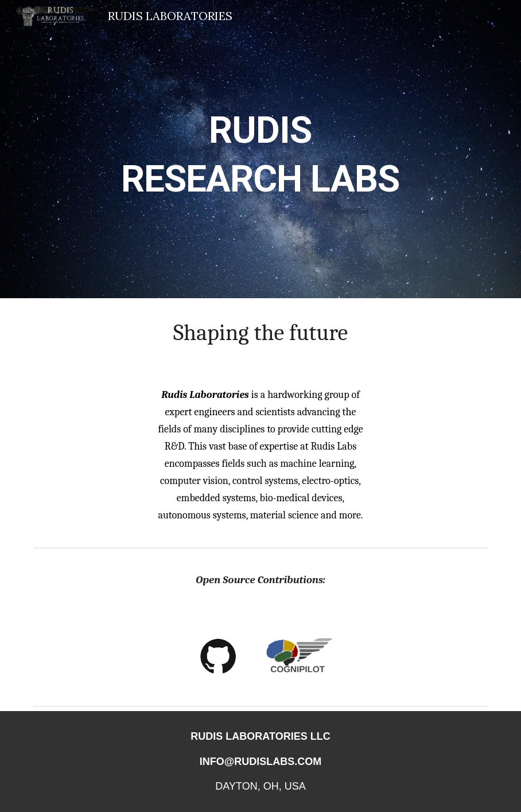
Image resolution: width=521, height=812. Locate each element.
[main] (260, 149)
